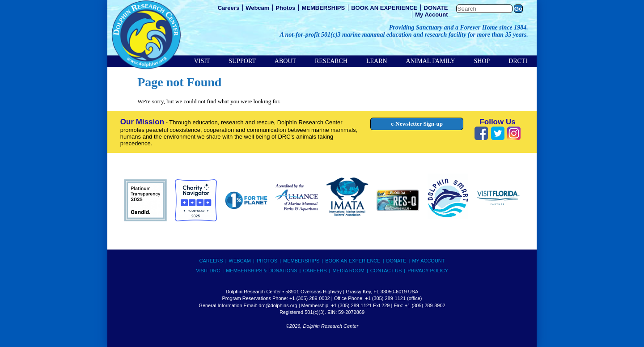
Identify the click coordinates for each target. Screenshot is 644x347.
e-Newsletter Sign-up (417, 124)
